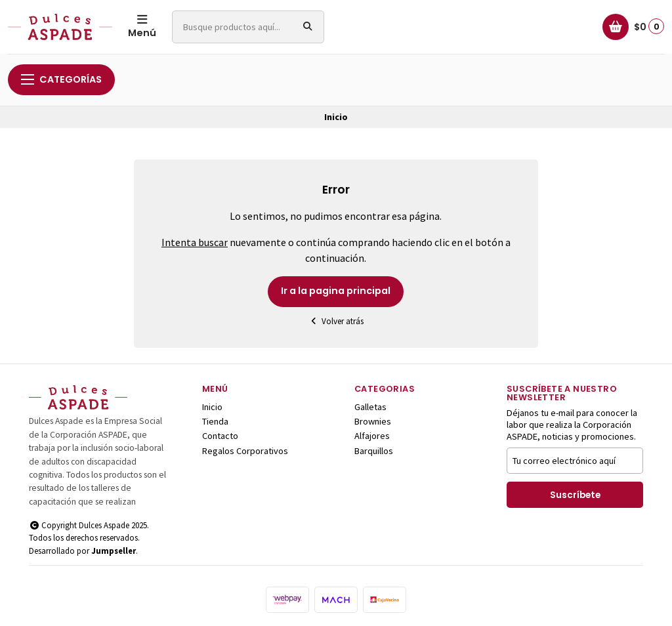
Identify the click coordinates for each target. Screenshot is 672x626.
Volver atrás (336, 321)
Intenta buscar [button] (195, 242)
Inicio (212, 407)
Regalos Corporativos (245, 451)
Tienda (215, 421)
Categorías (61, 79)
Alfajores (372, 436)
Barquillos (374, 451)
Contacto (220, 436)
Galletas (370, 407)
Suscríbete (575, 495)
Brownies (373, 421)
